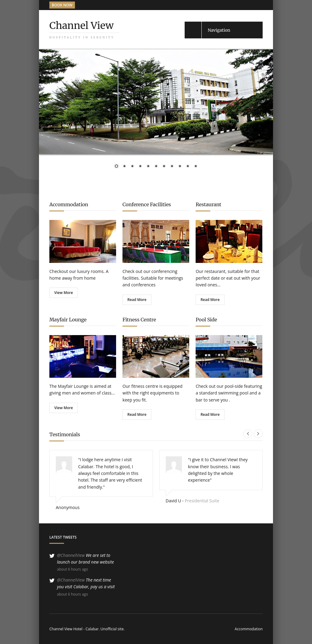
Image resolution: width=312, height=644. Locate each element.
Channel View (82, 26)
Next (258, 434)
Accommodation (249, 629)
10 (188, 167)
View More (64, 293)
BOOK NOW (62, 5)
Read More (137, 300)
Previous (248, 434)
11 (196, 167)
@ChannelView (71, 555)
